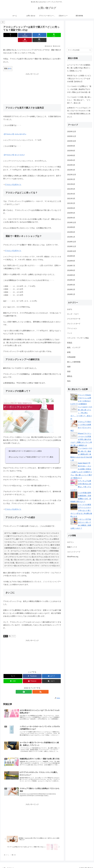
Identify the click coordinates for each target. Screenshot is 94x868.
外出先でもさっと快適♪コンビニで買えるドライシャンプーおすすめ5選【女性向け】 (79, 79)
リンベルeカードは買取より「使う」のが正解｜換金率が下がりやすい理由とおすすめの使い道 (79, 89)
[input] (79, 50)
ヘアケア (12, 631)
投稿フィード (72, 547)
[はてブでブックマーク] (27, 35)
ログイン (70, 542)
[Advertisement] (32, 83)
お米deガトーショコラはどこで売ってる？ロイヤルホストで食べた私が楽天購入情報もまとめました (79, 112)
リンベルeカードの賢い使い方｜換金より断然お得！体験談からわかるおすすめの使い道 (81, 454)
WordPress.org (73, 557)
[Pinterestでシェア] (47, 35)
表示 (10, 63)
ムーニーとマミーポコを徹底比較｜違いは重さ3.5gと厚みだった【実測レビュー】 (79, 68)
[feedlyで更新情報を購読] (30, 687)
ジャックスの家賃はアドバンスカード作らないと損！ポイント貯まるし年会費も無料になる (81, 511)
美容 (6, 631)
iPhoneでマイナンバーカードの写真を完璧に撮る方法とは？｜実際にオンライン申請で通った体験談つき (81, 439)
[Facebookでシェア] (18, 35)
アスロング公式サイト (13, 180)
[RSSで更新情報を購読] (34, 687)
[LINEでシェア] (37, 35)
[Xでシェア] (8, 35)
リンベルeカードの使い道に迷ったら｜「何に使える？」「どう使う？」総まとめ (79, 100)
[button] (56, 35)
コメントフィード (74, 552)
